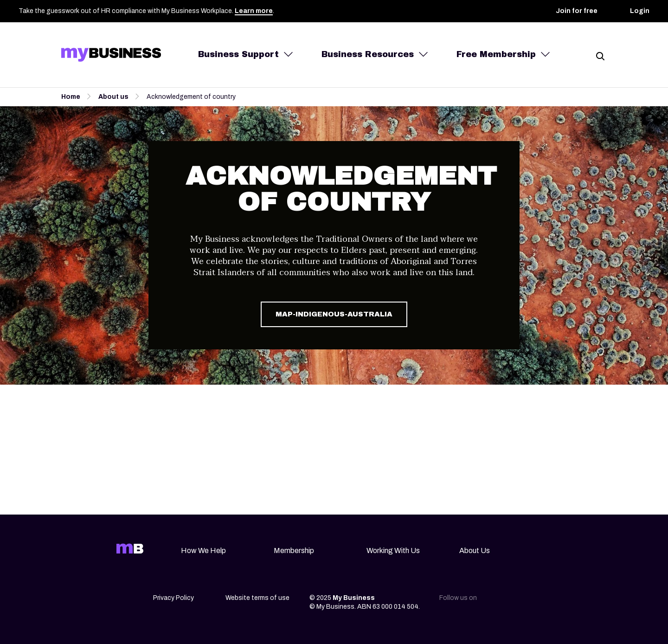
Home (71, 97)
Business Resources (368, 54)
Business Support (238, 54)
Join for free (577, 11)
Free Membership (496, 54)
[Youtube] (554, 601)
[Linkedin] (495, 601)
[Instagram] (515, 601)
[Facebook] (534, 601)
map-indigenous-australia (334, 314)
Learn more (254, 11)
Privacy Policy (173, 598)
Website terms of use (257, 598)
